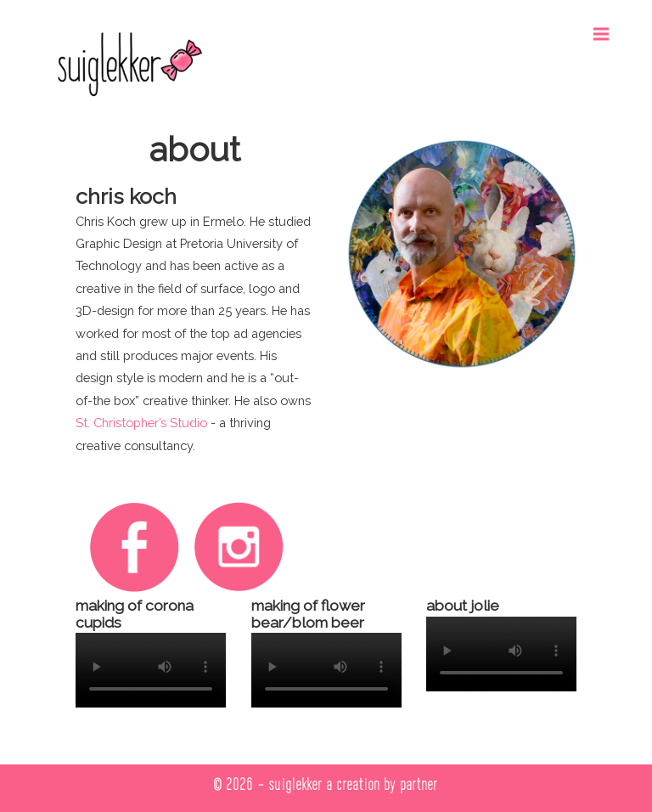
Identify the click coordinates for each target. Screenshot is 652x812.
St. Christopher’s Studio (141, 423)
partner (419, 784)
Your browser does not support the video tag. (151, 670)
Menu (607, 25)
